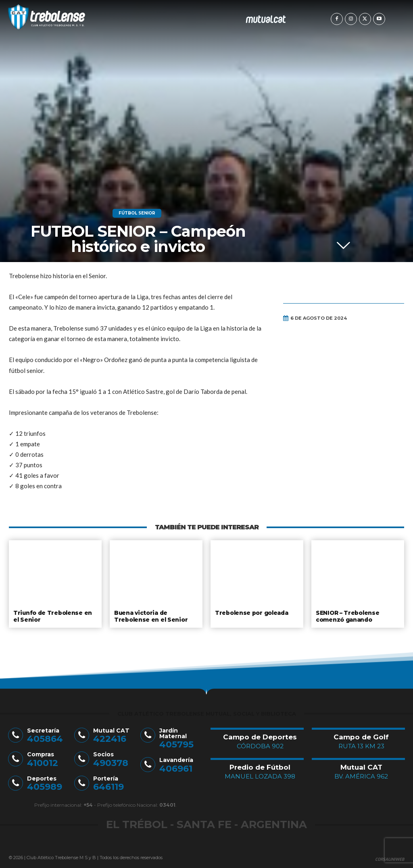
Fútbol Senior (137, 213)
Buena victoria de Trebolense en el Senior (149, 616)
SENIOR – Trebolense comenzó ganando (347, 616)
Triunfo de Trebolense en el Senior (55, 616)
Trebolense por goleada (251, 612)
